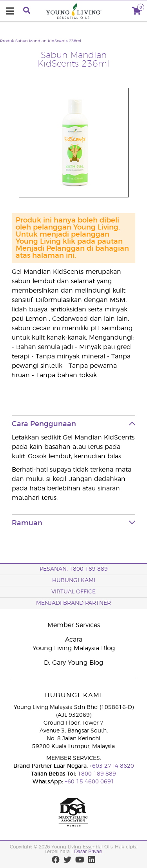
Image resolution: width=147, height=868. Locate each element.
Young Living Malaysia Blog (74, 648)
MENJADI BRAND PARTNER (73, 603)
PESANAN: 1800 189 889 (74, 569)
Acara (74, 640)
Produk (7, 41)
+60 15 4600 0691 (90, 782)
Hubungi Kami (74, 580)
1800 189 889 (96, 774)
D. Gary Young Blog (73, 663)
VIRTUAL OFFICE (73, 592)
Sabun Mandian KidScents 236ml (48, 41)
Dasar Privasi (88, 852)
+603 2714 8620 (111, 766)
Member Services (74, 625)
